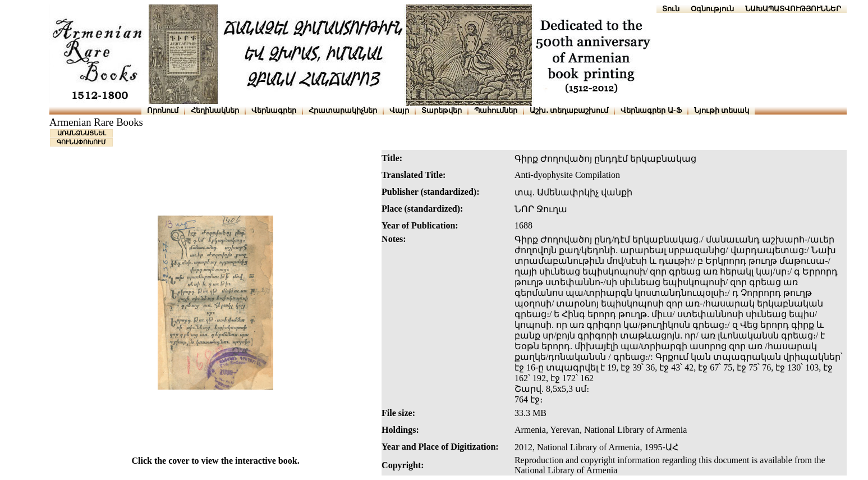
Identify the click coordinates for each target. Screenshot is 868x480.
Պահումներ (496, 110)
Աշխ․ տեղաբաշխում (569, 110)
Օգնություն (712, 9)
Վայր (399, 110)
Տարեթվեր (442, 110)
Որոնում (163, 110)
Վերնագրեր (274, 110)
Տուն (671, 9)
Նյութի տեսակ (722, 110)
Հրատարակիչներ (343, 110)
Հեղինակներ (215, 110)
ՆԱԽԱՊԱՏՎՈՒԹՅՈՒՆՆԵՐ (793, 9)
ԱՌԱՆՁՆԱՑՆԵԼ (82, 133)
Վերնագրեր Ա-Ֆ (651, 110)
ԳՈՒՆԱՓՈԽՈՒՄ (81, 142)
